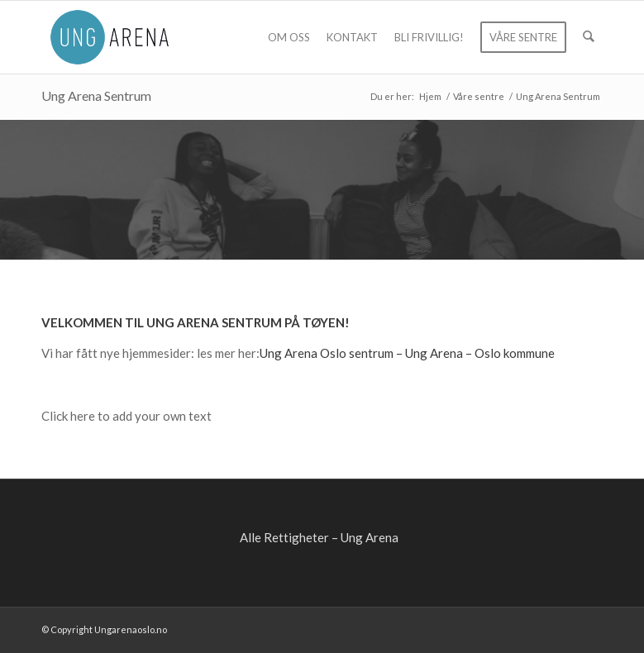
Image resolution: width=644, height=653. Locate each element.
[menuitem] (290, 37)
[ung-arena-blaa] (110, 37)
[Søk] (589, 37)
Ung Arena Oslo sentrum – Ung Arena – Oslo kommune (407, 353)
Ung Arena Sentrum (96, 95)
